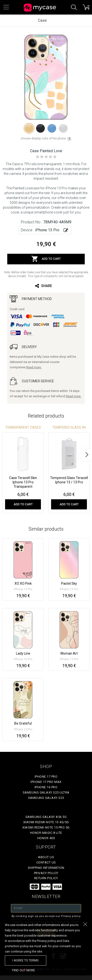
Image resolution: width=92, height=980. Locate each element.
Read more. (34, 367)
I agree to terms (26, 960)
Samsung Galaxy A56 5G (46, 817)
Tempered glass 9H (69, 427)
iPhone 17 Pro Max (46, 782)
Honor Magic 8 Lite (46, 833)
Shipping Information (46, 868)
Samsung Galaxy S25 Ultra (46, 792)
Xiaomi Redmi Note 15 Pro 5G (46, 827)
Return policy (46, 878)
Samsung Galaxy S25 (46, 798)
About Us (46, 857)
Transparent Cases (23, 427)
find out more (23, 970)
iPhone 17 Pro (46, 777)
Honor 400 (46, 838)
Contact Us (46, 862)
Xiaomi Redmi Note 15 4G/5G (46, 822)
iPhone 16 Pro (46, 787)
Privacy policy (46, 873)
